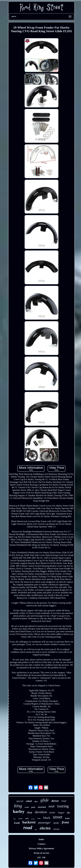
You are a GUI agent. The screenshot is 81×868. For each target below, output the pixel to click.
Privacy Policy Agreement (42, 848)
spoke (56, 823)
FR (44, 858)
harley (19, 811)
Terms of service (41, 853)
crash (27, 807)
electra (45, 828)
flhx (36, 830)
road (28, 828)
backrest (29, 822)
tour (39, 818)
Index (42, 839)
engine (20, 818)
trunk (17, 823)
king (18, 806)
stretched (42, 807)
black (47, 818)
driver (55, 801)
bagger (61, 813)
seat (51, 806)
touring (63, 806)
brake (67, 818)
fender (52, 813)
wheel (29, 801)
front (65, 822)
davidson (41, 812)
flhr (69, 813)
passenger (44, 823)
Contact (42, 844)
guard (33, 819)
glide (45, 800)
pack (33, 807)
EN (39, 858)
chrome (56, 829)
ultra (36, 802)
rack (27, 818)
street (58, 817)
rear (64, 801)
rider (14, 819)
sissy (30, 812)
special (20, 801)
